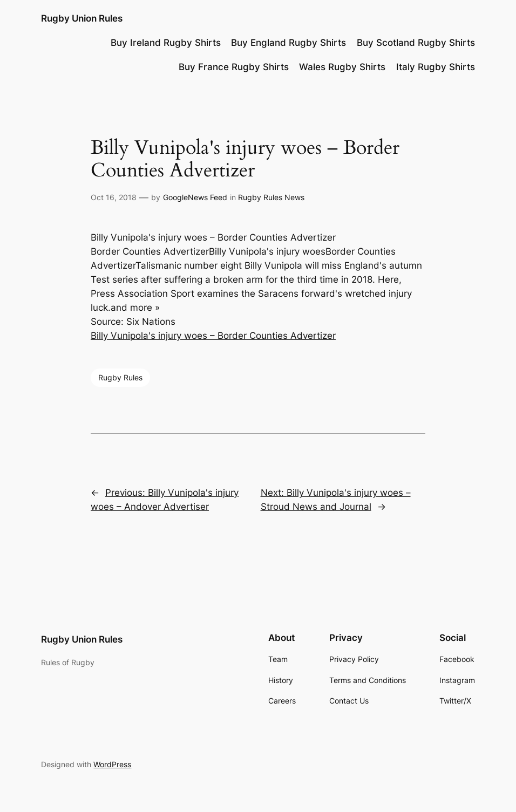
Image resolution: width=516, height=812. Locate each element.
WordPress (112, 764)
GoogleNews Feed (195, 197)
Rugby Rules (120, 377)
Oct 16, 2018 (114, 197)
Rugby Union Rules (82, 18)
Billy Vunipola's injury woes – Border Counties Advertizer (213, 336)
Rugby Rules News (271, 197)
